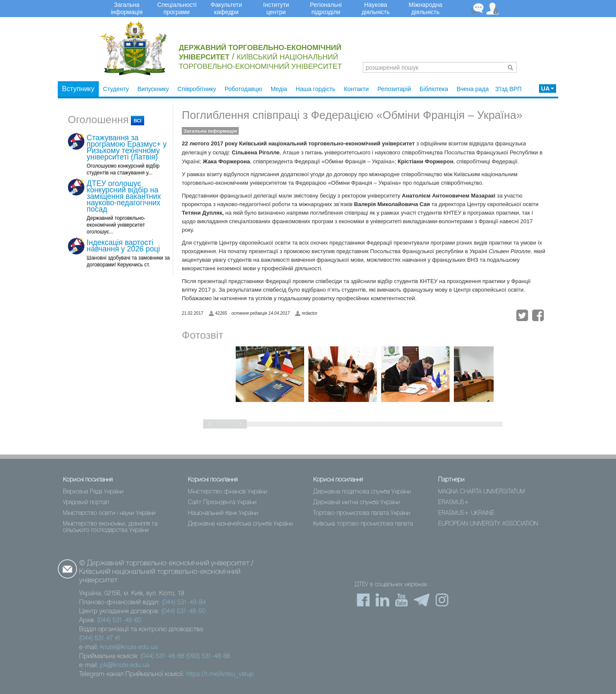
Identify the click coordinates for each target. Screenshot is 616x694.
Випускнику (153, 89)
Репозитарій (394, 89)
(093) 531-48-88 (208, 656)
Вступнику (78, 89)
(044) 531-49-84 (184, 602)
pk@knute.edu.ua (125, 665)
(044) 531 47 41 (100, 638)
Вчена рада (473, 89)
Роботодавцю (243, 89)
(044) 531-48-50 (183, 611)
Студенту (116, 89)
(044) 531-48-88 (162, 656)
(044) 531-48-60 (119, 620)
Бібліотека (434, 89)
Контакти (356, 89)
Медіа (279, 89)
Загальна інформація (210, 131)
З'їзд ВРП (508, 89)
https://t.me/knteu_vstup (220, 674)
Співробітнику (197, 89)
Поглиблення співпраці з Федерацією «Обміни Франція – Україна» (352, 115)
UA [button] (548, 89)
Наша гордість (315, 89)
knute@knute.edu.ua (129, 647)
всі (138, 121)
